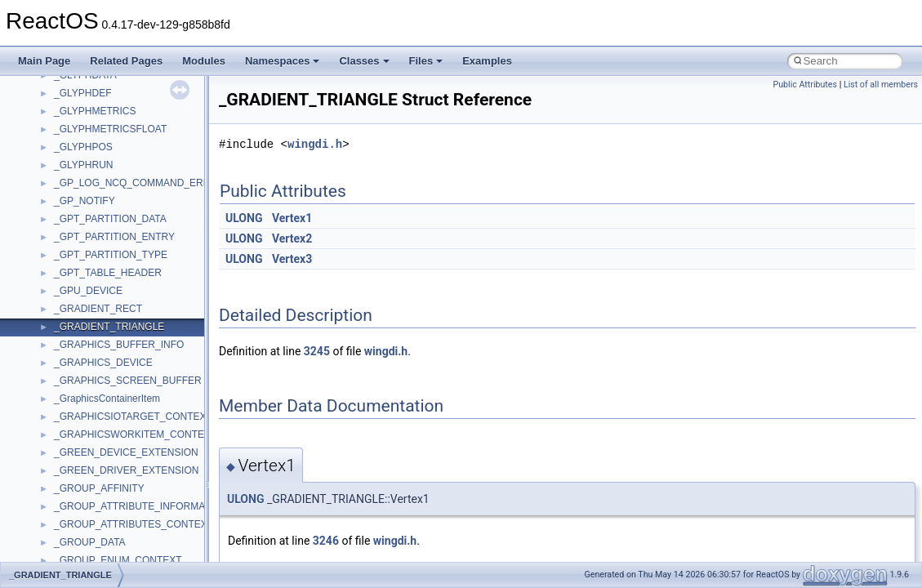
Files (426, 61)
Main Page (44, 61)
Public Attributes (805, 85)
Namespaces (283, 61)
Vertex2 (292, 238)
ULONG (244, 218)
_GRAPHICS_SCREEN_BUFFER (128, 381)
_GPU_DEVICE (88, 291)
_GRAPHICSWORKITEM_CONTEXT (135, 434)
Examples (487, 61)
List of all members (881, 85)
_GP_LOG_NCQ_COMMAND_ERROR (139, 183)
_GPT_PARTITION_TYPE (111, 255)
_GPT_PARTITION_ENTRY (114, 237)
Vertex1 (292, 218)
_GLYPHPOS (83, 147)
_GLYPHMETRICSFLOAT (110, 129)
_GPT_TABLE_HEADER (108, 273)
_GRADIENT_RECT (98, 309)
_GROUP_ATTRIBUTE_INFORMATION (141, 506)
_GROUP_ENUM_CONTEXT (118, 560)
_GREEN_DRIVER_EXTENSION (126, 470)
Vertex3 (292, 259)
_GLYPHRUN (83, 165)
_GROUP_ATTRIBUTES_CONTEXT (134, 524)
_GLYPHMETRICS (95, 111)
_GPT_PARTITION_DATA (110, 219)
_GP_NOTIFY (85, 201)
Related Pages (126, 61)
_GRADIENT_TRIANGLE (109, 327)
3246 (326, 541)
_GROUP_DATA (90, 542)
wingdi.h (315, 144)
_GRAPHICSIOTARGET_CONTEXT (133, 416)
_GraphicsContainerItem (107, 399)
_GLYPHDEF (82, 93)
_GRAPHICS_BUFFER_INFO (119, 345)
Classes (364, 61)
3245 (317, 351)
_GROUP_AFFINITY (99, 488)
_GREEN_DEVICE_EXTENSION (126, 452)
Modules (204, 61)
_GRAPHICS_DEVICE (103, 363)
